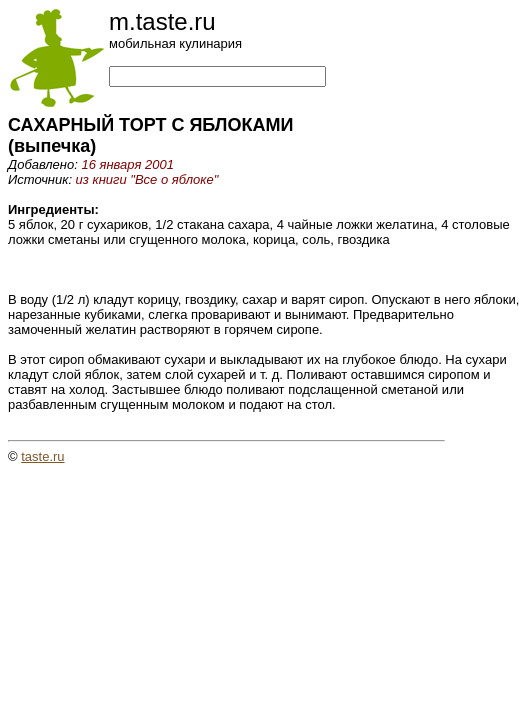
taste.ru (42, 456)
